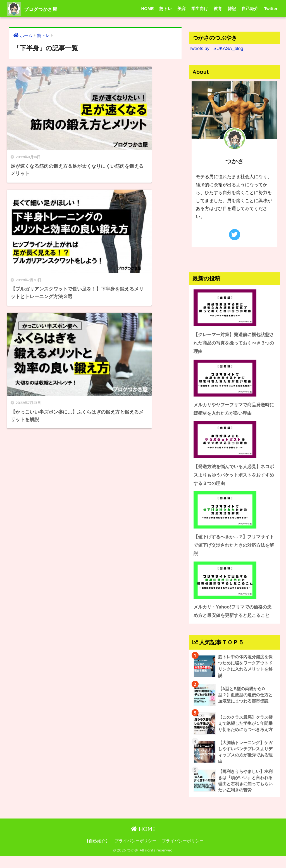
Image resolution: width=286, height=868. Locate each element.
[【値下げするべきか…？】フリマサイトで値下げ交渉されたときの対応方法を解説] (235, 511)
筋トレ (165, 9)
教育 (218, 9)
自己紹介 (250, 9)
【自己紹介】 (97, 853)
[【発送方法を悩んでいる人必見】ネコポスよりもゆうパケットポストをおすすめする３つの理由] (235, 441)
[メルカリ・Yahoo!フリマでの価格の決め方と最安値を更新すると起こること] (235, 582)
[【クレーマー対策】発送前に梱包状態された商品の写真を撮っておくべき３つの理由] (235, 308)
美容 (182, 9)
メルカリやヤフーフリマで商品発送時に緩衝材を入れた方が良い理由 (234, 409)
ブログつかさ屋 (40, 9)
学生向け (200, 9)
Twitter (271, 9)
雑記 (232, 9)
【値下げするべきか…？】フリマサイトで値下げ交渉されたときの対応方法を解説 (234, 546)
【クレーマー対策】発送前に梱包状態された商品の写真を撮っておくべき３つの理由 (234, 343)
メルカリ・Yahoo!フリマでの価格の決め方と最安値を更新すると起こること (234, 617)
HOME (147, 9)
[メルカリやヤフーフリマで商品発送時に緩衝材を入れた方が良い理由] (235, 378)
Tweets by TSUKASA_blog (217, 48)
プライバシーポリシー (135, 853)
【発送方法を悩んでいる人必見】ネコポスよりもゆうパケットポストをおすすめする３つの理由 (234, 475)
